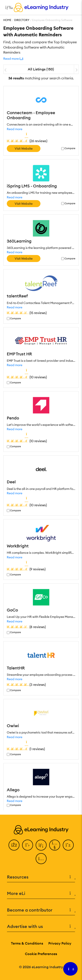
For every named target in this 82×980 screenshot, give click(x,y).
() (27, 141)
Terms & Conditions (27, 943)
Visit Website (24, 148)
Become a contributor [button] (41, 910)
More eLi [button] (41, 894)
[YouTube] (55, 845)
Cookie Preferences (41, 954)
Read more (15, 129)
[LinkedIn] (41, 845)
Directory (22, 20)
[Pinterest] (68, 845)
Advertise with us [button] (41, 927)
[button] (13, 59)
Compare (70, 148)
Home (7, 20)
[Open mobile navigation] (8, 7)
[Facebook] (14, 845)
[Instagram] (41, 859)
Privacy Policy (60, 943)
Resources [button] (41, 877)
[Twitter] (28, 845)
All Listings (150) (41, 69)
